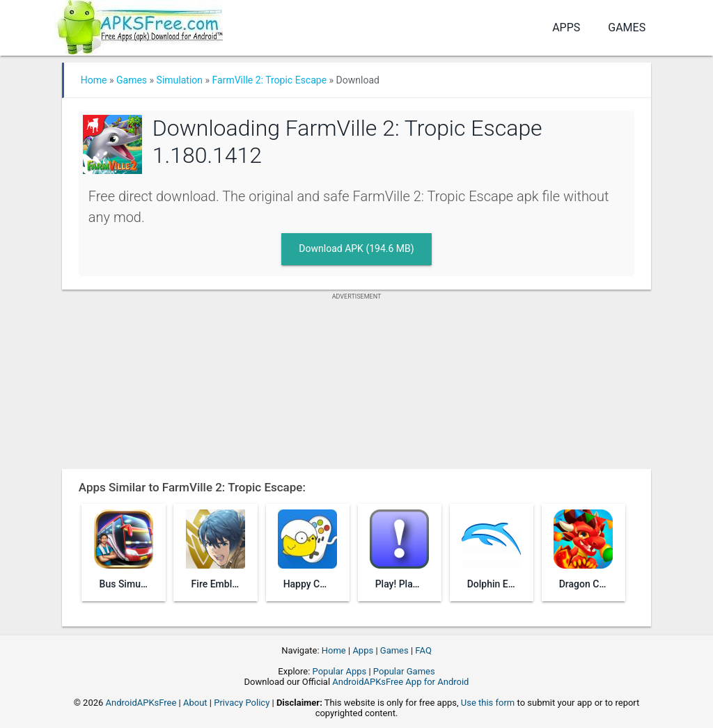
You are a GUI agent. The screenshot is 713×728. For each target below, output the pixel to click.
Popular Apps (340, 671)
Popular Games (404, 671)
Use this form (488, 703)
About (195, 703)
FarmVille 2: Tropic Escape (270, 80)
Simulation (180, 80)
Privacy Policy (242, 703)
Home (94, 80)
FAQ (423, 650)
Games (627, 27)
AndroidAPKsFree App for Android (400, 682)
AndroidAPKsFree (141, 703)
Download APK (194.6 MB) (356, 248)
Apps (566, 27)
